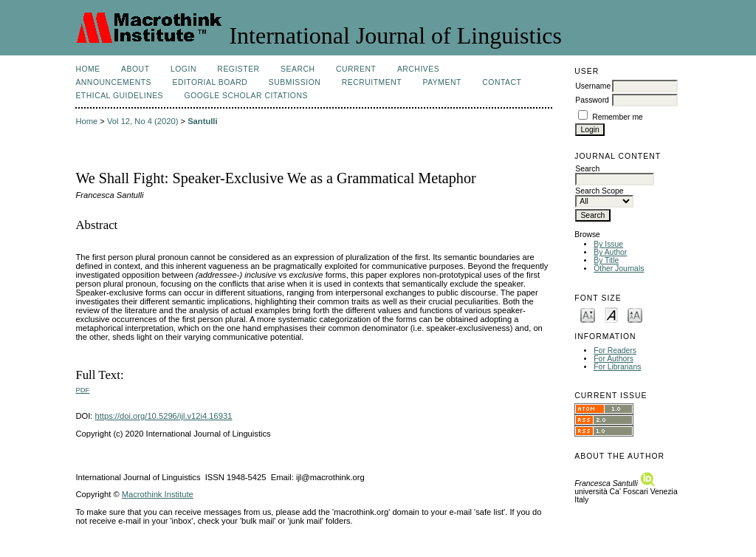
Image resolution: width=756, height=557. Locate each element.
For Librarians (617, 367)
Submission (295, 82)
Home (87, 69)
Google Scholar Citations (246, 96)
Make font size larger (635, 314)
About (135, 69)
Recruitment (372, 82)
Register (238, 69)
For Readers (615, 351)
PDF (82, 390)
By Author (610, 252)
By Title (606, 260)
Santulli (202, 121)
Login (183, 69)
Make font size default (611, 314)
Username (593, 86)
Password (592, 100)
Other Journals (619, 269)
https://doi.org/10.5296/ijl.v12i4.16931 (164, 416)
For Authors (614, 359)
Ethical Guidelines (119, 96)
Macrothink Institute (158, 494)
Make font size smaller (588, 314)
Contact (502, 82)
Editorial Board (210, 82)
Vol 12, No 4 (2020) (142, 121)
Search (298, 69)
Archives (418, 69)
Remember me (618, 117)
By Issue (608, 244)
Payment (442, 82)
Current (356, 69)
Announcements (113, 82)
